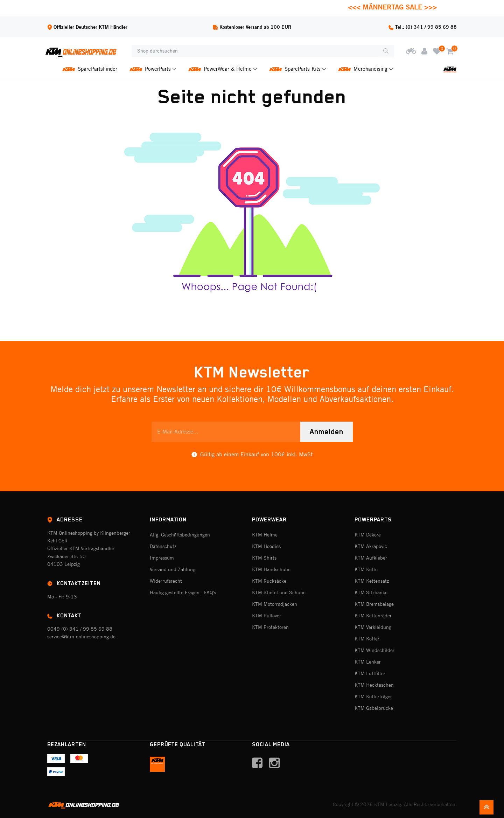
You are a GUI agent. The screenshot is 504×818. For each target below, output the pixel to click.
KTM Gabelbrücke (374, 708)
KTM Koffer (367, 639)
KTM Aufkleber (371, 558)
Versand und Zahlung (173, 569)
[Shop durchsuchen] (255, 51)
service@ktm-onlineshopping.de (81, 637)
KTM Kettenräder (373, 616)
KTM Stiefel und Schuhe (279, 592)
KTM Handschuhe (271, 569)
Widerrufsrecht (166, 581)
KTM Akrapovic (371, 546)
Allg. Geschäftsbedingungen (180, 535)
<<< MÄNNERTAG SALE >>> (398, 7)
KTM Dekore (368, 535)
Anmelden (327, 432)
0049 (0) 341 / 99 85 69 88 (80, 629)
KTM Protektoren (270, 627)
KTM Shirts (264, 558)
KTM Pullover (267, 616)
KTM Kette (366, 569)
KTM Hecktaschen (374, 685)
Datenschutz (163, 546)
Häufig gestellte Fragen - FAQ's (183, 592)
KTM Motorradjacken (275, 604)
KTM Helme (265, 535)
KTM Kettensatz (372, 581)
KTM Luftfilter (370, 673)
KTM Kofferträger (373, 696)
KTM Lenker (368, 662)
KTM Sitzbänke (371, 592)
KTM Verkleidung (373, 627)
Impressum (162, 558)
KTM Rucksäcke (269, 581)
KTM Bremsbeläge (374, 604)
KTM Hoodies (266, 546)
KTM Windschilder (374, 650)
